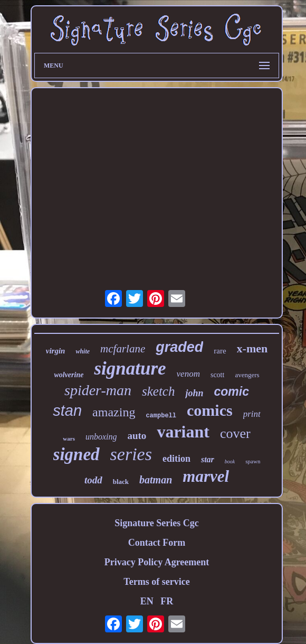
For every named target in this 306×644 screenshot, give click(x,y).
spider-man (98, 390)
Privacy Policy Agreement (157, 562)
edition (176, 459)
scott (217, 375)
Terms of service (156, 582)
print (252, 414)
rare (220, 351)
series (131, 454)
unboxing (101, 437)
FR (167, 601)
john (194, 393)
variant (183, 432)
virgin (56, 351)
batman (156, 480)
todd (93, 480)
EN (147, 601)
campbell (161, 416)
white (83, 351)
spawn (253, 461)
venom (188, 374)
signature (130, 368)
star (208, 459)
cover (235, 433)
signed (77, 454)
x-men (252, 348)
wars (69, 438)
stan (67, 410)
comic (232, 391)
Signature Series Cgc (157, 523)
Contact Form (157, 543)
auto (137, 436)
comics (210, 410)
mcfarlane (123, 349)
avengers (247, 375)
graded (179, 347)
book (230, 461)
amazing (114, 412)
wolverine (69, 375)
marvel (206, 476)
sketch (158, 391)
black (121, 482)
